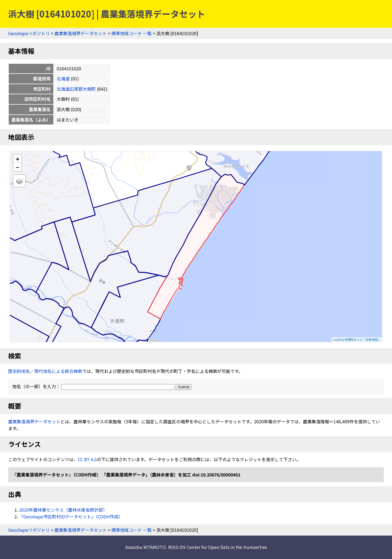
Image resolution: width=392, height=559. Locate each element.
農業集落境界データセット (81, 33)
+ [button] (18, 159)
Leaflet (338, 339)
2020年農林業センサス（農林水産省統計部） (63, 510)
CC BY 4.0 (87, 459)
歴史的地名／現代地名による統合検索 (45, 371)
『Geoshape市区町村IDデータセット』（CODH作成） (71, 517)
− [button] (18, 167)
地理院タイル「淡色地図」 (363, 339)
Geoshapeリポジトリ (29, 33)
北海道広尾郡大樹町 (76, 89)
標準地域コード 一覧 (131, 33)
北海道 (63, 78)
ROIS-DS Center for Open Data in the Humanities (218, 547)
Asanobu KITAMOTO (146, 547)
